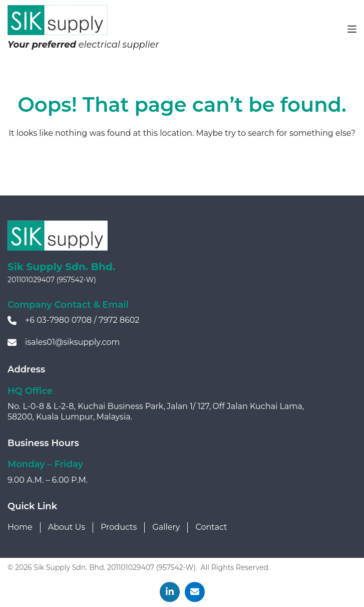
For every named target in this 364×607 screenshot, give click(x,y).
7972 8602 (119, 320)
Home (20, 527)
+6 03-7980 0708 (58, 320)
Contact (211, 527)
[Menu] (352, 29)
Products (119, 527)
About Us (67, 527)
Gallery (166, 527)
